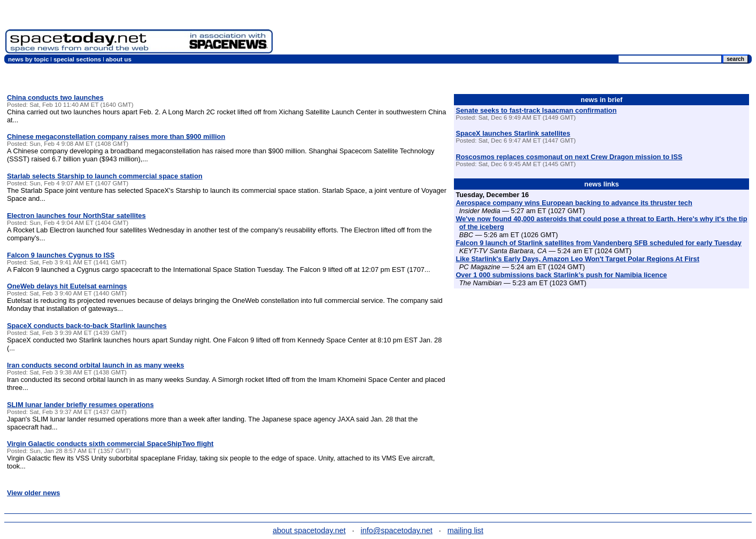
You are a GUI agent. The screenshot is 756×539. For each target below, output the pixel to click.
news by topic (28, 59)
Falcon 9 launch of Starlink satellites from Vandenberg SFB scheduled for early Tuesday (599, 243)
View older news (33, 493)
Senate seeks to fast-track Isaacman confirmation (536, 110)
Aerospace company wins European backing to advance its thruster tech (574, 203)
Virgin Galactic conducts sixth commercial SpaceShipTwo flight (110, 444)
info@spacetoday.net (397, 530)
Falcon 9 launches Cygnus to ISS (61, 255)
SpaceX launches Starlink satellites (513, 133)
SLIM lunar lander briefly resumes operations (80, 405)
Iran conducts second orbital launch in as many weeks (95, 365)
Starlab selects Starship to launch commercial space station (105, 176)
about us (119, 59)
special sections (77, 59)
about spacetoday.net (309, 530)
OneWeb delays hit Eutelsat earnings (67, 286)
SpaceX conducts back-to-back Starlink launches (87, 326)
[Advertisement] (556, 29)
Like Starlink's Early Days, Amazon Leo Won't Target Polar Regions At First (577, 259)
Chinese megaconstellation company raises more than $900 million (116, 136)
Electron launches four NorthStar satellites (76, 216)
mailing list (465, 530)
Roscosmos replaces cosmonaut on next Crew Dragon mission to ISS (569, 157)
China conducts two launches (55, 97)
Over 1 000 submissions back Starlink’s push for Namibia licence (561, 275)
